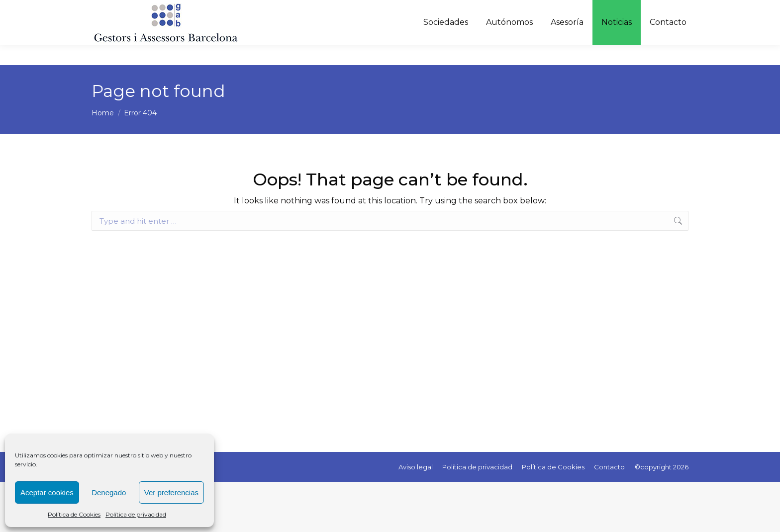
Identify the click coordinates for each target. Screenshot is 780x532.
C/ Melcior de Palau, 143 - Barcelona (551, 10)
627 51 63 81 (461, 10)
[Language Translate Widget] (653, 10)
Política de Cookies (74, 514)
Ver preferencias (171, 492)
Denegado (109, 492)
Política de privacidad (136, 514)
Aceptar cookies (47, 492)
